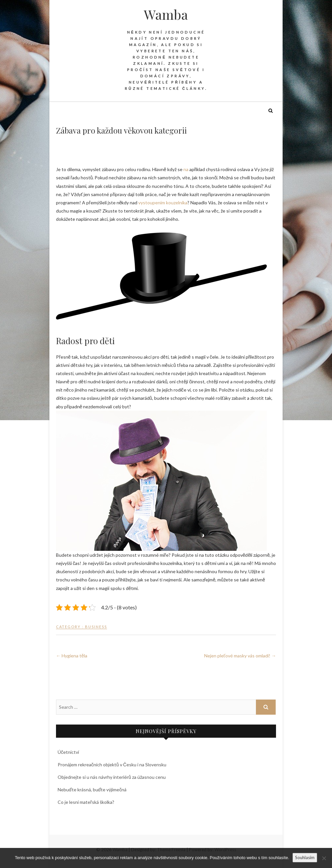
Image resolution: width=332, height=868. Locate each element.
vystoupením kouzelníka (163, 203)
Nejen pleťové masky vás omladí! (240, 656)
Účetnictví (68, 752)
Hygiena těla (72, 656)
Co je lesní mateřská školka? (86, 802)
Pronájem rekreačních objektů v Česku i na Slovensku (112, 765)
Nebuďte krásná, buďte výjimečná (92, 790)
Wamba (166, 14)
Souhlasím (305, 857)
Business (96, 627)
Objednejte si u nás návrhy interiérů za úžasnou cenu (112, 777)
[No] (324, 858)
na (186, 169)
